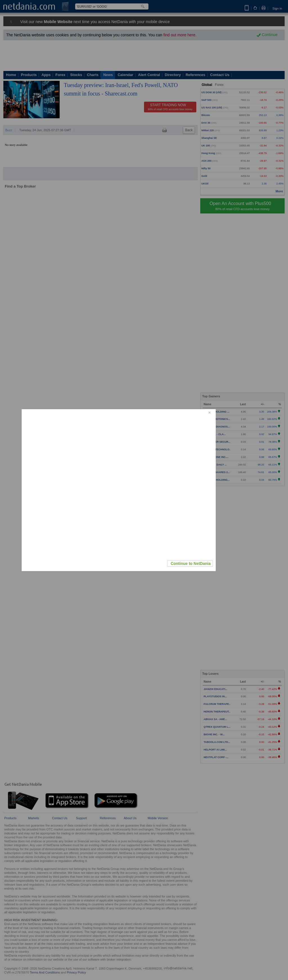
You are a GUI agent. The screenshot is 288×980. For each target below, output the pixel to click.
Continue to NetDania (191, 563)
